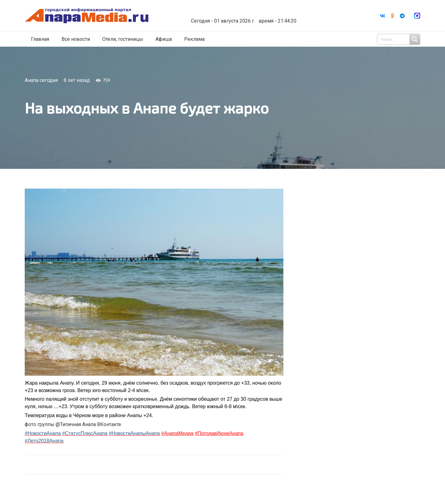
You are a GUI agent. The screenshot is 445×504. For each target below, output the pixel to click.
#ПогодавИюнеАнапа (219, 433)
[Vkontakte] (383, 16)
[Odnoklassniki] (392, 16)
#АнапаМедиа (177, 433)
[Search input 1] (399, 40)
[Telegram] (402, 16)
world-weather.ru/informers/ (249, 16)
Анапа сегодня (41, 80)
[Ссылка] (94, 16)
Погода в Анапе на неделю (249, 11)
